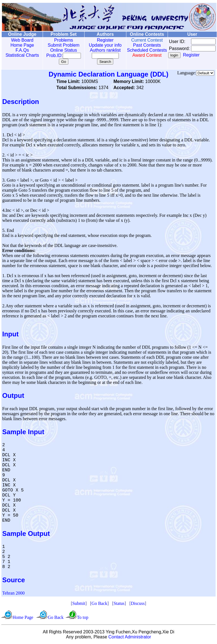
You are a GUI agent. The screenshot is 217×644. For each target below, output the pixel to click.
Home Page (21, 45)
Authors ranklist (99, 50)
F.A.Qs (21, 50)
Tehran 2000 (13, 593)
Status (119, 603)
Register (99, 40)
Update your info (99, 45)
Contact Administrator (130, 637)
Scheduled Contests (139, 53)
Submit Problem (60, 45)
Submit (79, 603)
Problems (60, 40)
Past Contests (139, 45)
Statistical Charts (21, 55)
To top (83, 617)
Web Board (21, 40)
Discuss (138, 603)
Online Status (60, 50)
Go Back (99, 603)
